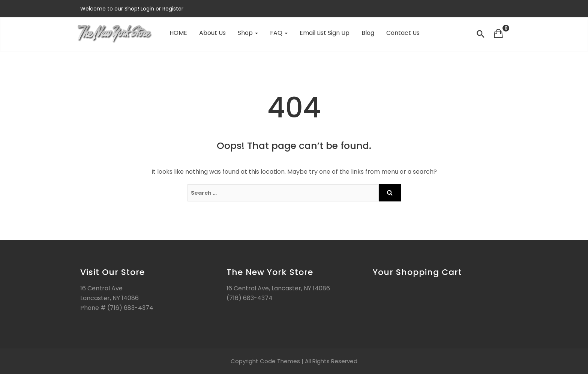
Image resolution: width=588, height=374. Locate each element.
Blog (368, 33)
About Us (212, 33)
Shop (248, 33)
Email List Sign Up (325, 33)
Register (172, 9)
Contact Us (403, 33)
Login (148, 9)
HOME (178, 33)
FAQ (279, 33)
